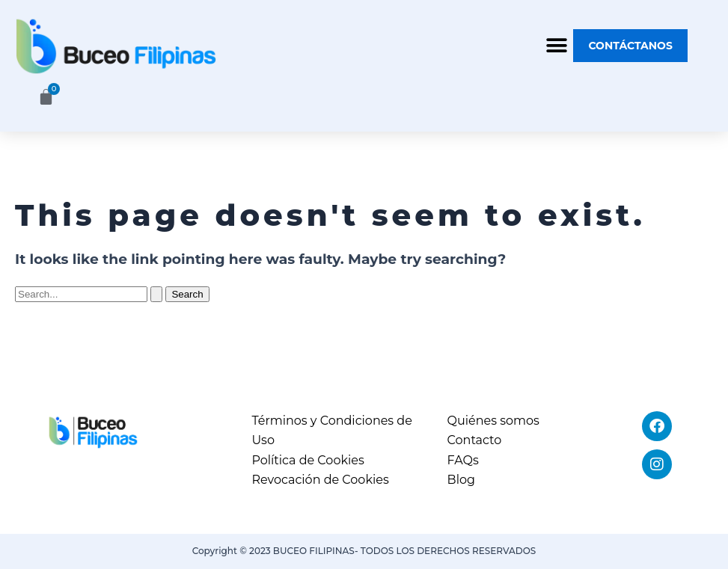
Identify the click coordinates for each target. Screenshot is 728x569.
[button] (556, 46)
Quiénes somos (493, 421)
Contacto (475, 440)
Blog (461, 480)
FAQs (463, 460)
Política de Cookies (308, 460)
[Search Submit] (156, 294)
